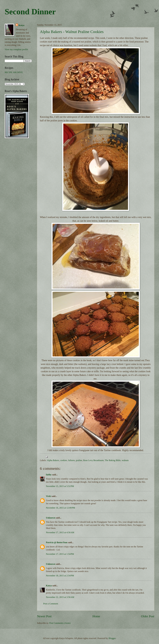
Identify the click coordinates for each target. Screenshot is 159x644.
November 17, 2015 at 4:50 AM (60, 532)
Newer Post (44, 616)
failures (72, 460)
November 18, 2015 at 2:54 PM (60, 576)
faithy (49, 475)
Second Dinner (30, 12)
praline (79, 460)
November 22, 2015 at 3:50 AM (60, 597)
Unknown (51, 518)
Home (96, 616)
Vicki (48, 496)
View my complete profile (16, 49)
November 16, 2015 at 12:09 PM (61, 508)
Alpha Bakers (53, 460)
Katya (49, 586)
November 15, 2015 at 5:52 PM (60, 486)
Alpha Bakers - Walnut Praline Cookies (72, 32)
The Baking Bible (113, 460)
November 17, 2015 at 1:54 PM (60, 554)
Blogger (112, 638)
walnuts (125, 460)
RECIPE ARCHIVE (14, 72)
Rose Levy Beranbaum (94, 460)
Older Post (148, 616)
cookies (64, 460)
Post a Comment (51, 604)
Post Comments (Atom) (60, 623)
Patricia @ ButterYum (57, 542)
